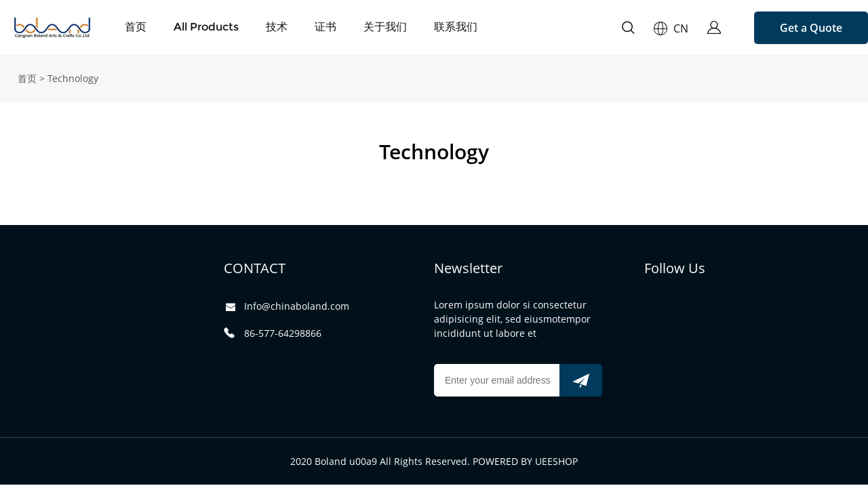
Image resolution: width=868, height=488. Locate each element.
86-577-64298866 (283, 333)
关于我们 (385, 27)
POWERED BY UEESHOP (525, 461)
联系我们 (456, 27)
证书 (325, 27)
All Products (206, 27)
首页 (136, 27)
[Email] (497, 380)
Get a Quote (811, 28)
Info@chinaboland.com (297, 306)
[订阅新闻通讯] (581, 380)
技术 (277, 27)
